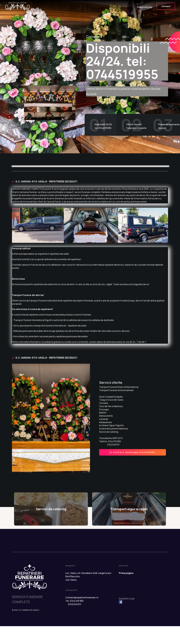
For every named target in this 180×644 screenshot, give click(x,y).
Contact (163, 6)
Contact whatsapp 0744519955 (133, 464)
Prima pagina (142, 7)
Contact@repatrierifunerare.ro (82, 615)
